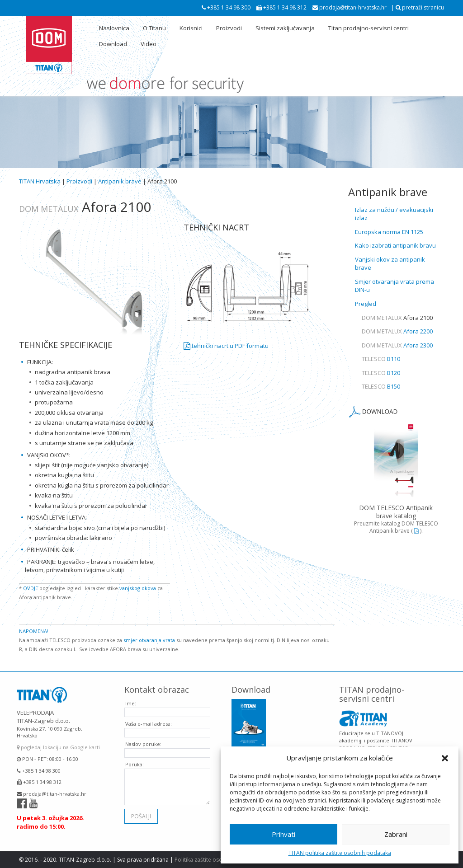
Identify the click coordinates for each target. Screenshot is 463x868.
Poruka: (135, 758)
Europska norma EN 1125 (389, 232)
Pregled (366, 304)
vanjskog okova (138, 588)
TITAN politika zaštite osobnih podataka (340, 853)
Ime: (131, 697)
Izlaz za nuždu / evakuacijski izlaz (394, 214)
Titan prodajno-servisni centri (369, 28)
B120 (381, 373)
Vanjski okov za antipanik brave (390, 264)
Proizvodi (229, 28)
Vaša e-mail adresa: (149, 717)
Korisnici (191, 28)
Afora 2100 (397, 318)
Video (149, 44)
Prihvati (283, 834)
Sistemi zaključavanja (285, 28)
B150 (381, 386)
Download (113, 44)
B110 (381, 359)
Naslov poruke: (143, 738)
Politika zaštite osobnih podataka (217, 860)
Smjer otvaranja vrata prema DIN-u (394, 286)
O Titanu (154, 28)
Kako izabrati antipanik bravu (395, 245)
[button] (445, 758)
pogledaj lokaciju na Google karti (58, 741)
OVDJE (31, 588)
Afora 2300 (397, 345)
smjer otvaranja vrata (149, 640)
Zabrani (396, 834)
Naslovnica (114, 28)
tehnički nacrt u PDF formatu (226, 346)
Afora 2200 (397, 331)
